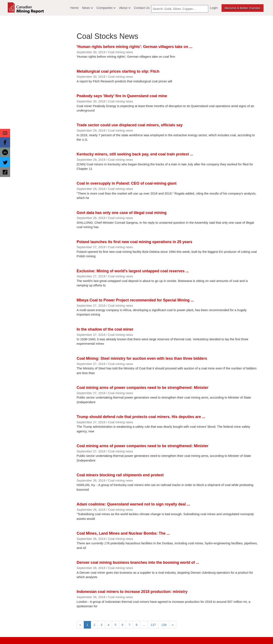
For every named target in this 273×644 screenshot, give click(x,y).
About (125, 8)
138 (164, 625)
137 (153, 625)
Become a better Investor (243, 8)
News (88, 8)
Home (74, 8)
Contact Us (142, 8)
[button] (5, 133)
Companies (106, 8)
